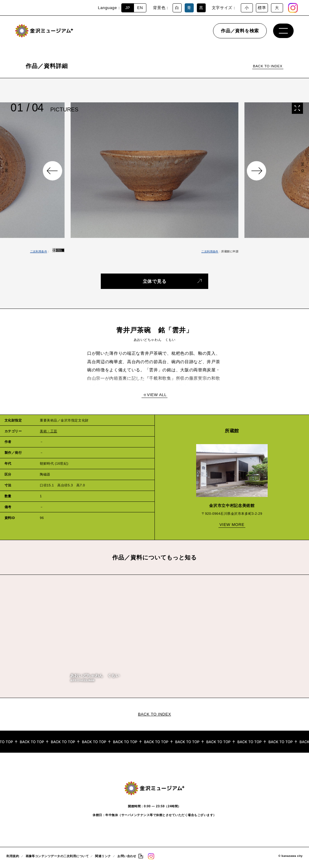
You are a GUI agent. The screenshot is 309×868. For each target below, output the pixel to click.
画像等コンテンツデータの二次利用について (57, 859)
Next (256, 171)
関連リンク (103, 859)
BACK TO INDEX (268, 66)
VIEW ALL (157, 395)
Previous (53, 171)
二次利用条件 (39, 251)
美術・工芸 (49, 431)
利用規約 (13, 859)
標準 (262, 8)
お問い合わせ (127, 859)
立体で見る (155, 281)
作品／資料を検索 (240, 35)
